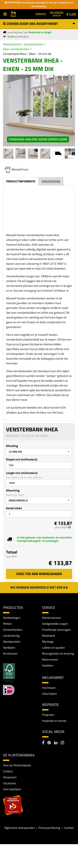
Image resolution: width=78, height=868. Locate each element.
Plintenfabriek (12, 44)
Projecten (48, 715)
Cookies (69, 828)
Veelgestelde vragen (55, 624)
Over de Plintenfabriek (17, 765)
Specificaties (51, 181)
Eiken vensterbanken (16, 49)
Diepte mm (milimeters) (22, 459)
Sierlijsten (9, 648)
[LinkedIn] (56, 743)
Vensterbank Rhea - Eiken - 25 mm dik (27, 54)
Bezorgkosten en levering (58, 653)
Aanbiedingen (12, 618)
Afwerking (13, 490)
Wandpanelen (12, 642)
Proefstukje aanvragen (56, 630)
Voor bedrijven (12, 789)
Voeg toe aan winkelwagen (39, 574)
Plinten (7, 624)
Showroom (10, 777)
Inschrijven (49, 688)
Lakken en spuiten (53, 648)
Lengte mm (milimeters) (22, 473)
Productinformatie (21, 181)
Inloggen (57, 14)
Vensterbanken (34, 44)
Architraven (10, 653)
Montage (48, 642)
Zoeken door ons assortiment (39, 24)
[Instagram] (62, 743)
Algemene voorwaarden (20, 828)
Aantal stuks (14, 508)
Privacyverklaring (49, 828)
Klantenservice (51, 618)
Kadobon (48, 665)
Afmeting (12, 446)
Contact (8, 771)
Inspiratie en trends (54, 721)
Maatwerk (49, 636)
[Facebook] (43, 743)
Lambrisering (11, 636)
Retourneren (50, 659)
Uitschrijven (49, 694)
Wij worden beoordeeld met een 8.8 (39, 587)
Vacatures (9, 783)
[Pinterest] (49, 743)
